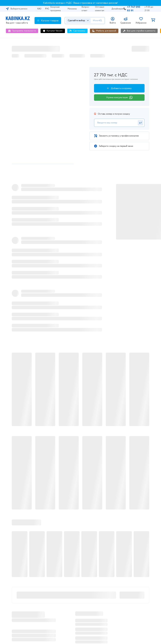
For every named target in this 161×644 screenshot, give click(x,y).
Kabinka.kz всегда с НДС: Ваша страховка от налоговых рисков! (80, 3)
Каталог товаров (48, 21)
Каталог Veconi (55, 31)
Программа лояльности (24, 31)
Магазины (72, 9)
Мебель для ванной (106, 31)
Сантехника (79, 31)
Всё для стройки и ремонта (141, 31)
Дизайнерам (118, 9)
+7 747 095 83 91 (134, 9)
